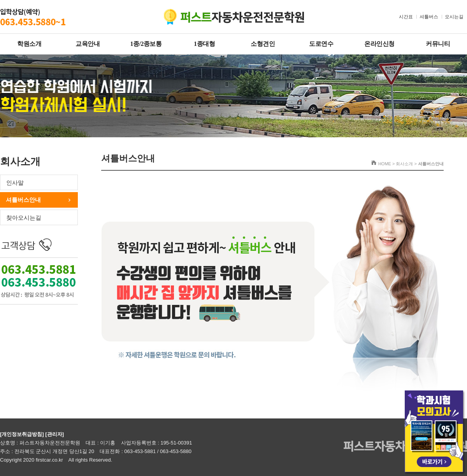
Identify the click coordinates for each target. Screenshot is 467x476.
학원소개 (29, 44)
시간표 (406, 17)
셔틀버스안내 (23, 200)
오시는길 (454, 17)
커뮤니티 (438, 44)
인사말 (15, 183)
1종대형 (204, 44)
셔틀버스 (429, 17)
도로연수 (321, 44)
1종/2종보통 (146, 44)
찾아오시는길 (24, 218)
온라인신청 (379, 44)
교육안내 (88, 44)
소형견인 (263, 44)
